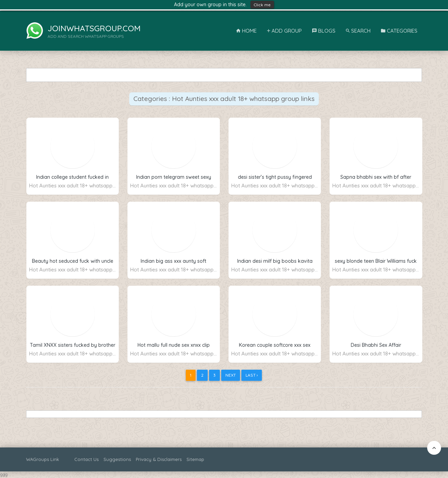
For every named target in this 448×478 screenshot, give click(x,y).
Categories (399, 31)
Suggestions (117, 459)
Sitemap (195, 459)
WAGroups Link (43, 459)
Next (231, 375)
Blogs (324, 31)
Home (246, 31)
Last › (252, 375)
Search (358, 31)
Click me (262, 5)
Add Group (284, 31)
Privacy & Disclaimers (159, 459)
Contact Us (86, 459)
